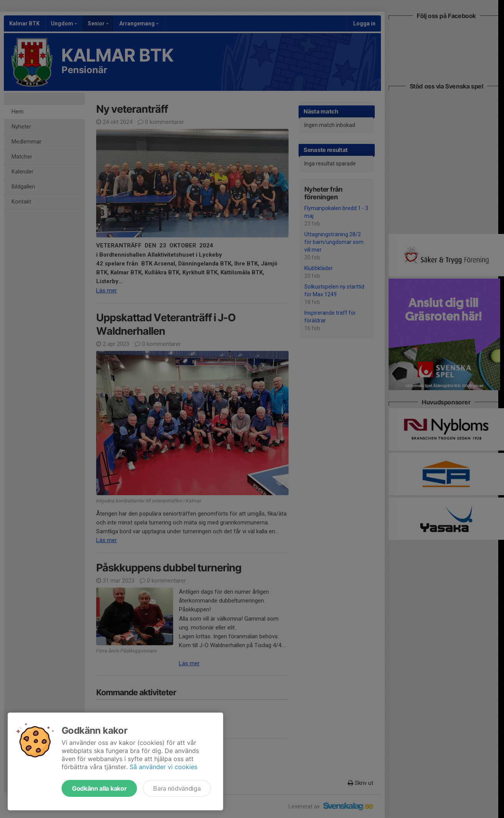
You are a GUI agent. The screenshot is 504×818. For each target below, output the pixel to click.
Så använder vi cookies (164, 767)
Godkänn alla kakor (99, 788)
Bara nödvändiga (177, 788)
